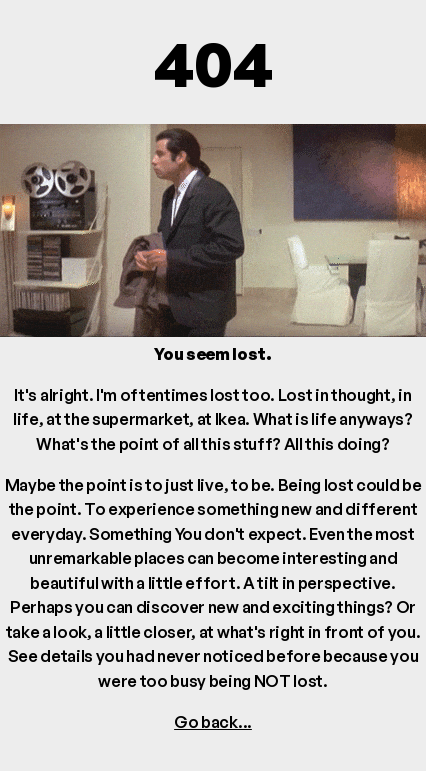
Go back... (213, 721)
